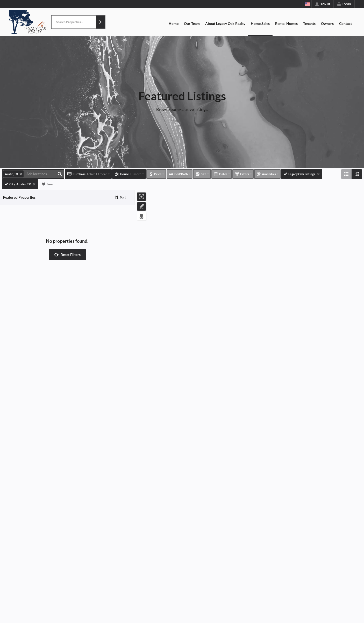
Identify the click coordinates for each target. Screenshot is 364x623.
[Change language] (307, 4)
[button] (101, 22)
